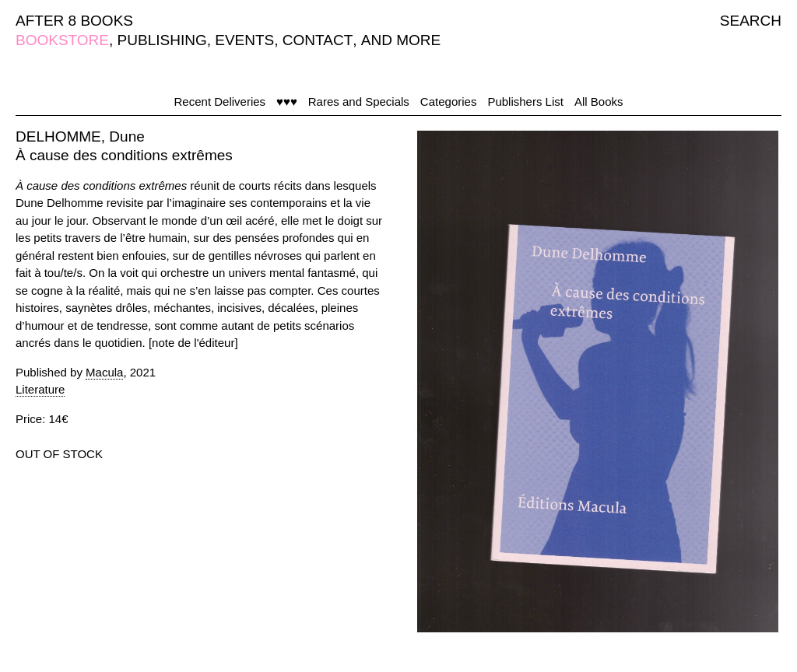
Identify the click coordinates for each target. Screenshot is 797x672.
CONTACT (318, 40)
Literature (40, 389)
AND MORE (401, 40)
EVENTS (244, 40)
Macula (104, 372)
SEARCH (751, 21)
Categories (449, 101)
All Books (599, 101)
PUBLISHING (162, 40)
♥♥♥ (287, 101)
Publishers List (525, 101)
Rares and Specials (359, 101)
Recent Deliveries (220, 101)
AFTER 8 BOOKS (74, 21)
